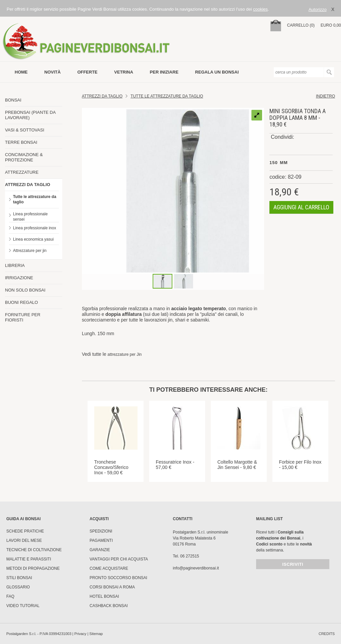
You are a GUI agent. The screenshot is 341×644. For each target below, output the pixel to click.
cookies (260, 9)
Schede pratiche (25, 531)
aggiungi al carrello (301, 207)
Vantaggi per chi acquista (119, 559)
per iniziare (164, 72)
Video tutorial (23, 606)
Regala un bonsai (217, 72)
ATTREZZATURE (22, 172)
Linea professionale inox (34, 228)
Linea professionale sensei (30, 217)
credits (327, 634)
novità (52, 72)
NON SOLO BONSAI (25, 290)
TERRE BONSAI (21, 142)
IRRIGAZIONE (19, 278)
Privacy (80, 634)
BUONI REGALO (21, 302)
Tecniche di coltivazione (34, 550)
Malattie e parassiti (29, 559)
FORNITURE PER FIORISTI (23, 317)
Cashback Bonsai (109, 606)
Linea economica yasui (33, 239)
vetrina (124, 72)
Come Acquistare (109, 568)
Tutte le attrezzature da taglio (35, 199)
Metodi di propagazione (33, 568)
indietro (326, 96)
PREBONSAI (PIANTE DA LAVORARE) (30, 115)
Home (21, 72)
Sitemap (96, 634)
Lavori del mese (24, 540)
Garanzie (100, 550)
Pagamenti (101, 540)
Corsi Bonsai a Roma (112, 587)
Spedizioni (101, 531)
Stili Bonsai (19, 578)
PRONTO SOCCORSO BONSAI (118, 578)
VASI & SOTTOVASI (25, 130)
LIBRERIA (15, 265)
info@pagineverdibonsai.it (196, 568)
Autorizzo (317, 9)
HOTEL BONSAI (104, 596)
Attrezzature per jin (30, 251)
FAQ (10, 596)
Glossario (18, 587)
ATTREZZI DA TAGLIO (28, 185)
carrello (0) (301, 25)
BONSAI (13, 100)
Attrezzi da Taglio (102, 96)
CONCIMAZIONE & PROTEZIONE (24, 157)
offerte (87, 72)
